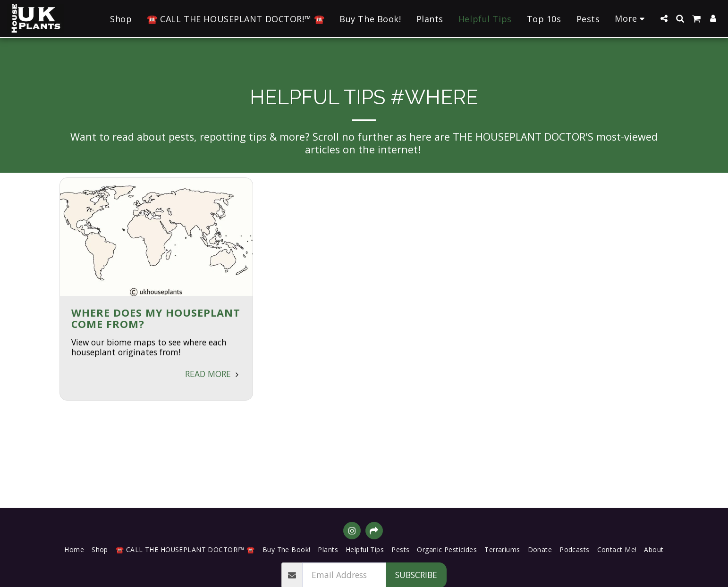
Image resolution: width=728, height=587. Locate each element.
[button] (664, 18)
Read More (213, 374)
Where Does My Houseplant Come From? (156, 318)
